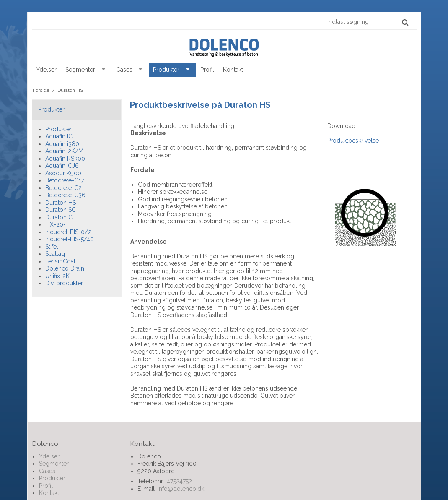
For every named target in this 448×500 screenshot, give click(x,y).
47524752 (179, 481)
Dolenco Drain (65, 268)
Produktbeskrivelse (353, 141)
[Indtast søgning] (367, 22)
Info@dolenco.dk (181, 489)
